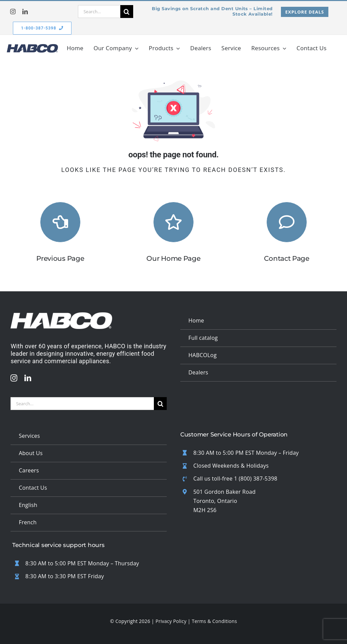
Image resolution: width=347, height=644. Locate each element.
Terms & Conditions (214, 621)
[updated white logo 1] (61, 315)
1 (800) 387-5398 (256, 479)
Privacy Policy (171, 621)
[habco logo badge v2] (32, 47)
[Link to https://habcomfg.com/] (173, 222)
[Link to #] (287, 222)
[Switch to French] (89, 523)
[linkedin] (25, 12)
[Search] (127, 12)
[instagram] (13, 12)
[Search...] (99, 12)
